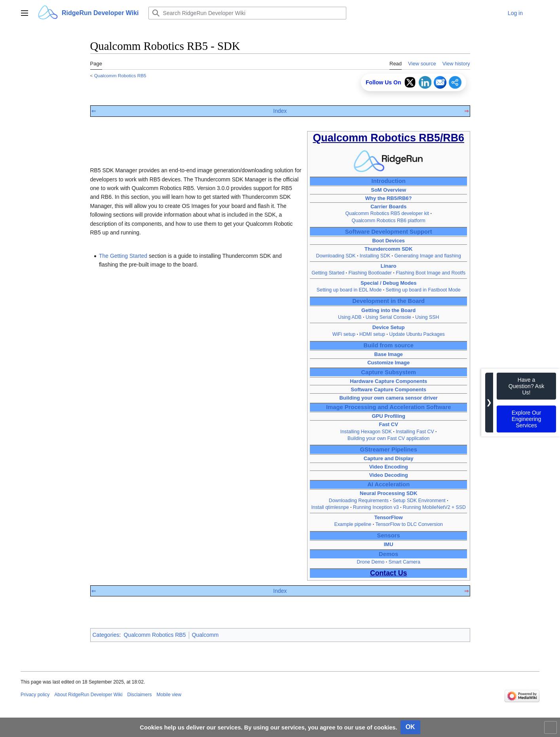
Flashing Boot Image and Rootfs (431, 273)
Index (280, 111)
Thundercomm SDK (388, 249)
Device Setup (389, 327)
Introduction (389, 181)
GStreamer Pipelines (388, 449)
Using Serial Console (388, 317)
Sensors (389, 535)
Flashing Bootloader (370, 273)
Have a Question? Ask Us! (526, 386)
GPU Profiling (388, 416)
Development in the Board (388, 301)
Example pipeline (353, 524)
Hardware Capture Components (388, 381)
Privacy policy (35, 695)
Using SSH (427, 317)
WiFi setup (344, 334)
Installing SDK (375, 256)
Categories (106, 635)
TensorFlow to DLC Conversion (409, 524)
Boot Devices (388, 241)
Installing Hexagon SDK (366, 432)
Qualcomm (205, 635)
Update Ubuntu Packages (417, 334)
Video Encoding (389, 467)
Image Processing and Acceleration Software (388, 407)
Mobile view (169, 695)
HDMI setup (372, 334)
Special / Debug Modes (389, 283)
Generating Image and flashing (427, 256)
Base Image (389, 354)
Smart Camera (404, 562)
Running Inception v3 (376, 507)
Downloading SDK (336, 256)
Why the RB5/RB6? (389, 198)
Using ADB (350, 317)
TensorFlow (389, 517)
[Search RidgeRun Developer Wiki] (247, 13)
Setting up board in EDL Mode (349, 290)
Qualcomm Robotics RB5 (120, 75)
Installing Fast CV (415, 432)
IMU (389, 544)
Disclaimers (139, 695)
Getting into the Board (388, 310)
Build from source (389, 345)
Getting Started (328, 273)
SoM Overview (388, 190)
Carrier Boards (388, 207)
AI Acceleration (388, 484)
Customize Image (388, 363)
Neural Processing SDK (388, 493)
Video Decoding (389, 475)
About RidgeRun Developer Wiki (88, 695)
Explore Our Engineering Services (527, 419)
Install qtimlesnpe (330, 507)
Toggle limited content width (552, 731)
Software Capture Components (388, 389)
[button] (25, 13)
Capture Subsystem (388, 372)
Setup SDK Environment (419, 501)
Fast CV (388, 424)
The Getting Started (123, 256)
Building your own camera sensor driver (388, 398)
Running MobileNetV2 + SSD (434, 507)
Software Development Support (389, 232)
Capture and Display (389, 458)
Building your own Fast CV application (388, 438)
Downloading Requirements (359, 501)
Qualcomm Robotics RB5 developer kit (387, 213)
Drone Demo (371, 562)
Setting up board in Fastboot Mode (423, 290)
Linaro (389, 266)
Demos (388, 554)
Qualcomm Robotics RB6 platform (389, 221)
